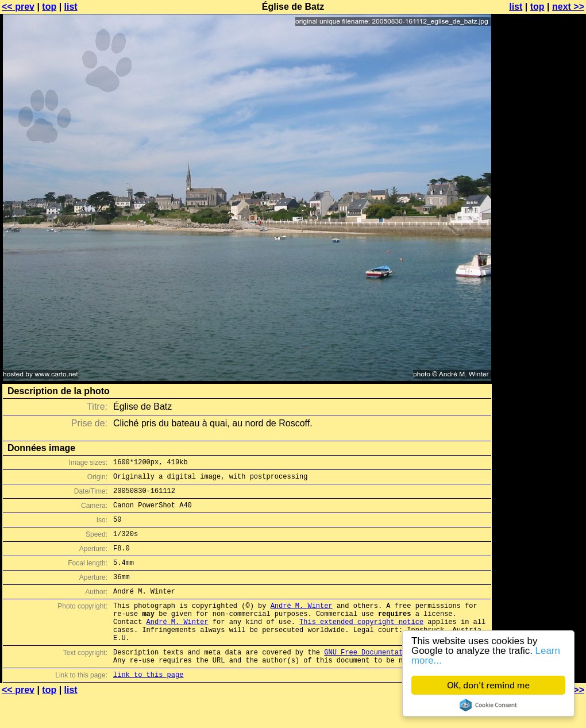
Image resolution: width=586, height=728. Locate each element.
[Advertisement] (539, 284)
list (71, 7)
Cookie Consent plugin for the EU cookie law (488, 705)
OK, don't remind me (488, 685)
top (49, 7)
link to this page (148, 705)
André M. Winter (302, 624)
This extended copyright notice (361, 644)
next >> (568, 7)
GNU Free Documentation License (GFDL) (400, 679)
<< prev (18, 7)
